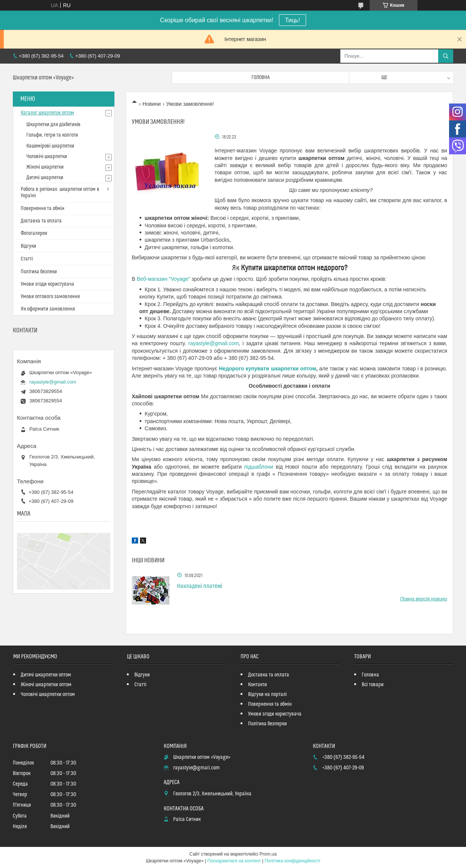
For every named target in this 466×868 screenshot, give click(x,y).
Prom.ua (268, 854)
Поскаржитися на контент (234, 861)
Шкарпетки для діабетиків (53, 125)
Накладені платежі (199, 586)
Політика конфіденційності (292, 861)
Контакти (257, 685)
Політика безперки (267, 724)
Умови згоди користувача (47, 284)
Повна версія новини (424, 599)
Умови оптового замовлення (50, 297)
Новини (152, 104)
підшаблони (259, 467)
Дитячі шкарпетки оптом (46, 675)
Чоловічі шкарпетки (47, 157)
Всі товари (373, 685)
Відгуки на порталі (267, 694)
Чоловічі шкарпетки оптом (48, 694)
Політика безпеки (39, 272)
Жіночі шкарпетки (45, 167)
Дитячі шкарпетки (45, 178)
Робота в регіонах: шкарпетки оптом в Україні (60, 193)
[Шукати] (446, 56)
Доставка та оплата (41, 221)
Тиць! (292, 20)
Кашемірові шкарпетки (50, 146)
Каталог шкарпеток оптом (47, 113)
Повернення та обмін (43, 209)
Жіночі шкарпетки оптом (46, 685)
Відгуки (28, 246)
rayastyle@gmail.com (213, 343)
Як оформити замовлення (48, 309)
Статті (27, 259)
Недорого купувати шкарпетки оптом (267, 369)
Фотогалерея (34, 233)
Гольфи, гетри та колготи (52, 135)
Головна (260, 78)
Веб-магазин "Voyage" (163, 279)
